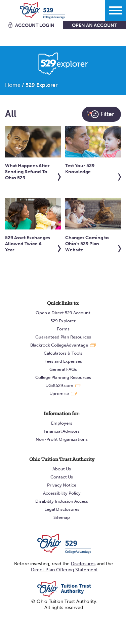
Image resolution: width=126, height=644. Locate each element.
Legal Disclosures (62, 509)
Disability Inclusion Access (62, 501)
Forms (63, 329)
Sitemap (62, 517)
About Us (62, 469)
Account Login (35, 25)
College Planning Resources (63, 377)
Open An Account (94, 25)
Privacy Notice (62, 485)
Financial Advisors (62, 431)
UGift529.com (59, 385)
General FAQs (63, 369)
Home (13, 85)
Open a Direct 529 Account (63, 313)
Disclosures (83, 564)
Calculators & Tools (63, 353)
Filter (100, 114)
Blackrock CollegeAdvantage (59, 345)
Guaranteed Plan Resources (63, 337)
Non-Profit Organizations (62, 439)
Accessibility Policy (62, 493)
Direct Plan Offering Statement (64, 570)
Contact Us (62, 477)
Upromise (59, 393)
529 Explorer (63, 321)
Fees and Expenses (63, 361)
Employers (62, 423)
